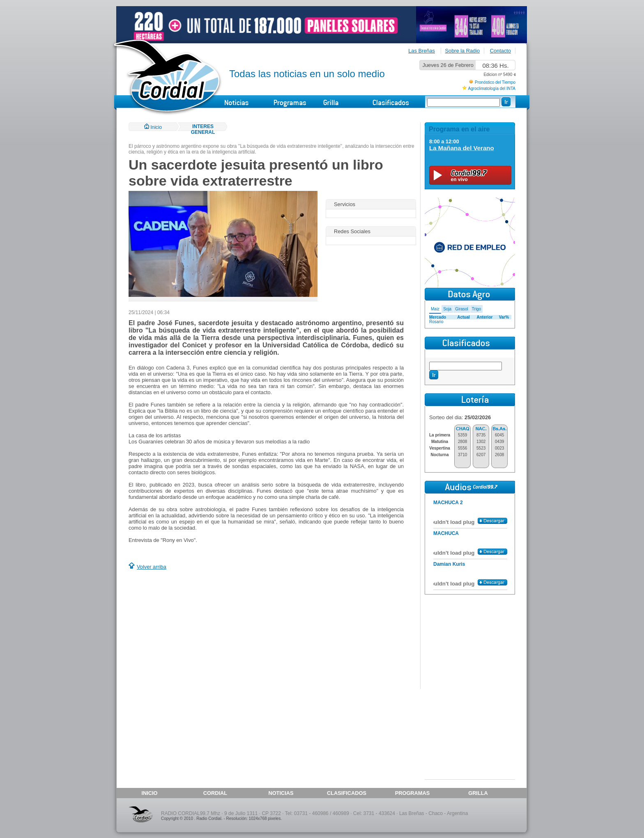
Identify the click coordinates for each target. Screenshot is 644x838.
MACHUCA (446, 533)
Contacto (500, 51)
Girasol (462, 309)
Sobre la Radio (463, 51)
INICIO (149, 793)
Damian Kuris (449, 564)
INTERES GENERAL (203, 129)
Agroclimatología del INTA (492, 88)
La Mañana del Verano (462, 148)
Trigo (476, 309)
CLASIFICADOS (347, 793)
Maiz (435, 309)
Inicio (153, 127)
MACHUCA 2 (448, 503)
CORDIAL (215, 793)
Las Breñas (422, 51)
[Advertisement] (198, 631)
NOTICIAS (281, 793)
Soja (447, 309)
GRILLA (478, 793)
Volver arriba (152, 567)
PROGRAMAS (413, 793)
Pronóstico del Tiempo (495, 82)
